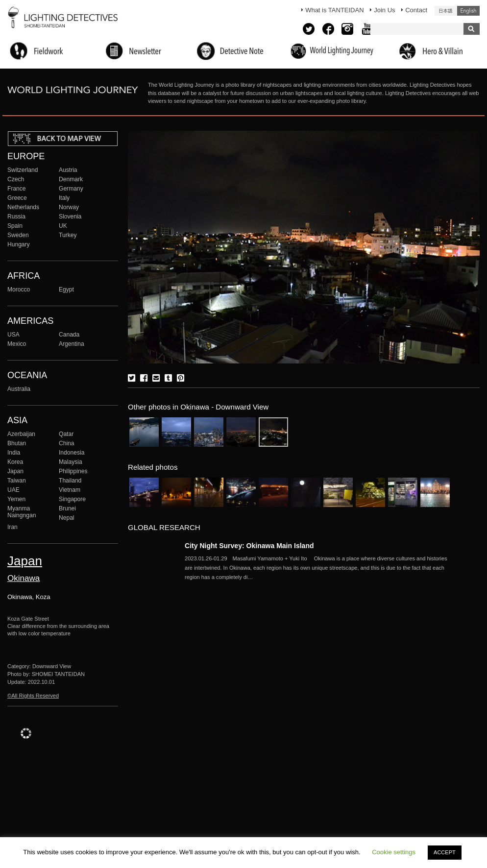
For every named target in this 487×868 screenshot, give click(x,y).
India (14, 453)
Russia (16, 217)
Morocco (19, 289)
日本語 (446, 11)
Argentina (72, 344)
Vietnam (70, 490)
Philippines (73, 471)
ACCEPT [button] (445, 852)
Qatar (66, 434)
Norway (69, 207)
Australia (19, 389)
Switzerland (23, 170)
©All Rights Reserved (33, 696)
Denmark (71, 179)
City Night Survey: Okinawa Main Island (249, 546)
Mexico (17, 344)
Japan (15, 471)
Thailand (70, 481)
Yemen (16, 499)
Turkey (68, 235)
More (317, 568)
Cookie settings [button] (394, 852)
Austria (68, 170)
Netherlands (23, 207)
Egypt (66, 289)
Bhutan (17, 443)
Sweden (18, 235)
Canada (69, 335)
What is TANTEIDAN (334, 10)
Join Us (384, 10)
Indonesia (72, 453)
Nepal (67, 518)
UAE (13, 490)
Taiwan (17, 481)
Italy (64, 198)
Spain (15, 226)
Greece (17, 198)
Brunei (67, 508)
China (67, 443)
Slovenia (70, 217)
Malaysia (71, 462)
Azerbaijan (21, 434)
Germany (71, 189)
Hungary (19, 244)
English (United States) (468, 11)
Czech (16, 179)
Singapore (72, 499)
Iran (12, 527)
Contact (416, 10)
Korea (15, 462)
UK (63, 226)
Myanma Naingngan (22, 512)
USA (13, 335)
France (17, 189)
